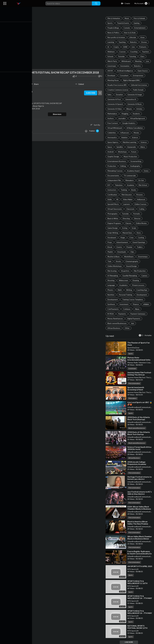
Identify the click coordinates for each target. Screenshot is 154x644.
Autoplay (148, 335)
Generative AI (131, 99)
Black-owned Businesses (117, 323)
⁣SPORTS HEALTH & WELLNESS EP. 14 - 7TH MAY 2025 (138, 598)
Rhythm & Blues (114, 257)
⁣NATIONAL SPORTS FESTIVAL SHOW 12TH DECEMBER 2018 (138, 628)
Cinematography (132, 261)
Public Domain (139, 90)
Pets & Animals (140, 18)
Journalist (122, 118)
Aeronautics (113, 137)
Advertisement (123, 242)
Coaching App (142, 290)
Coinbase (127, 309)
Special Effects (114, 204)
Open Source (143, 71)
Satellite (120, 147)
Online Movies (142, 223)
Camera (145, 276)
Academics (124, 285)
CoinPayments (113, 309)
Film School (143, 185)
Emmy (147, 171)
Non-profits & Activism (117, 37)
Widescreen (124, 280)
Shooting (111, 280)
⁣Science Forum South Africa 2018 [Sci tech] (140, 448)
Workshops (123, 152)
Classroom (131, 209)
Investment (124, 304)
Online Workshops (115, 266)
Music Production (131, 156)
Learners (127, 204)
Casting (141, 237)
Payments (122, 314)
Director (138, 218)
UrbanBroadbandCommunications (141, 407)
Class (143, 56)
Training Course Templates (133, 299)
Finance (136, 304)
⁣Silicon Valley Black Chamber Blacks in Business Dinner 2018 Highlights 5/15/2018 (140, 539)
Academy (131, 185)
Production (112, 166)
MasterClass (128, 233)
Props (110, 242)
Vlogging (125, 114)
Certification (113, 195)
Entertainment (140, 28)
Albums (129, 109)
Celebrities (112, 133)
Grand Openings (139, 242)
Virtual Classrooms (115, 209)
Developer (112, 75)
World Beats (129, 257)
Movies (137, 133)
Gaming (137, 23)
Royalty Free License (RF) (117, 85)
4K (118, 199)
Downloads (122, 252)
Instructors (112, 190)
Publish (94, 130)
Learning (111, 42)
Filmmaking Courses (115, 171)
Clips (133, 252)
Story (139, 233)
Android (111, 152)
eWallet (147, 304)
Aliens (143, 147)
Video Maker (128, 199)
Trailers (140, 247)
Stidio (110, 199)
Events (120, 247)
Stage (123, 237)
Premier (130, 247)
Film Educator (127, 195)
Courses (123, 52)
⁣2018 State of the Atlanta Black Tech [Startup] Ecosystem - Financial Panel (140, 419)
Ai (109, 47)
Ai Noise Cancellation (135, 128)
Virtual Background (138, 118)
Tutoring (133, 56)
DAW (126, 47)
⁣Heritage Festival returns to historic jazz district (140, 478)
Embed (80, 83)
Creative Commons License (118, 90)
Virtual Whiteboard (115, 128)
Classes (129, 223)
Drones (144, 42)
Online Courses (141, 204)
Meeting (139, 61)
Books (134, 190)
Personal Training (126, 295)
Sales (110, 95)
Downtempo (143, 257)
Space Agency (113, 142)
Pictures (140, 195)
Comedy (127, 28)
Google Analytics (129, 123)
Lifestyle (133, 37)
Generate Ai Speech (116, 104)
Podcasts (143, 47)
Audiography (136, 166)
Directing (127, 218)
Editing (123, 166)
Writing (129, 290)
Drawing (136, 280)
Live (134, 47)
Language (112, 285)
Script (134, 228)
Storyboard (112, 237)
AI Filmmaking (113, 276)
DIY (109, 185)
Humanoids (132, 147)
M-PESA (111, 314)
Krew (143, 37)
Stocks (119, 261)
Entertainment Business (117, 161)
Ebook (110, 247)
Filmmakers (130, 180)
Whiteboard (126, 61)
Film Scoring (112, 271)
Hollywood (141, 199)
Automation (125, 66)
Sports (110, 23)
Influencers (125, 133)
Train (110, 261)
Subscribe (91, 92)
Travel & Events (123, 23)
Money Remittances (116, 319)
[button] (142, 3)
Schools (111, 56)
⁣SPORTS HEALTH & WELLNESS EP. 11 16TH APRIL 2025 (138, 583)
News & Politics (114, 33)
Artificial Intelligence (125, 71)
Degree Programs (115, 223)
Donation (120, 95)
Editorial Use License (139, 85)
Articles (140, 109)
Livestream (112, 66)
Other (127, 328)
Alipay (137, 309)
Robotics (134, 42)
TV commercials (130, 176)
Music (127, 18)
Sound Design (132, 266)
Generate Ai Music (135, 104)
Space (110, 147)
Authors (111, 118)
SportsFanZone (134, 348)
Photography (113, 214)
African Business (114, 328)
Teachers (146, 52)
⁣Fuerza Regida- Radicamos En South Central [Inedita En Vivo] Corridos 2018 (140, 554)
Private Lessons (139, 285)
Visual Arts (126, 271)
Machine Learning (130, 142)
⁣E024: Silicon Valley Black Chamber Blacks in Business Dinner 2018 (140, 509)
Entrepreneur (139, 75)
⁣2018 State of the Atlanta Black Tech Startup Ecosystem (139, 434)
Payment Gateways (138, 314)
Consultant (125, 75)
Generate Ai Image (135, 95)
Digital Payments (134, 319)
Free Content (113, 123)
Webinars (111, 52)
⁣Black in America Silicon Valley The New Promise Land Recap (138, 524)
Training (124, 190)
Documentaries (114, 176)
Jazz (133, 323)
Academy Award (134, 171)
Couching (134, 52)
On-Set (141, 180)
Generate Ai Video (115, 109)
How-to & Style (130, 33)
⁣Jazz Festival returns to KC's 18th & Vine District (140, 493)
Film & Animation (114, 18)
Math (120, 290)
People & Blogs (114, 28)
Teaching (122, 42)
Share (36, 83)
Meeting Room (113, 80)
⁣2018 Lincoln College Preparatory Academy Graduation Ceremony (137, 464)
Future (134, 152)
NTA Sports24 (133, 571)
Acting (125, 228)
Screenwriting (136, 161)
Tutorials (122, 56)
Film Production (140, 271)
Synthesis (112, 304)
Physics (111, 290)
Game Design (113, 228)
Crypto (117, 47)
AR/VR (110, 71)
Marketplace (113, 114)
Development (142, 295)
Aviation (125, 137)
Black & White (113, 218)
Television (119, 185)
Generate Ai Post (115, 99)
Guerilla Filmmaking (130, 276)
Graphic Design (114, 156)
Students (137, 114)
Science (135, 137)
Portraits (137, 214)
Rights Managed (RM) (132, 80)
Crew (132, 237)
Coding (142, 209)
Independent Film (115, 180)
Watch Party (113, 61)
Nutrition (111, 295)
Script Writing (113, 233)
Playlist (111, 252)
